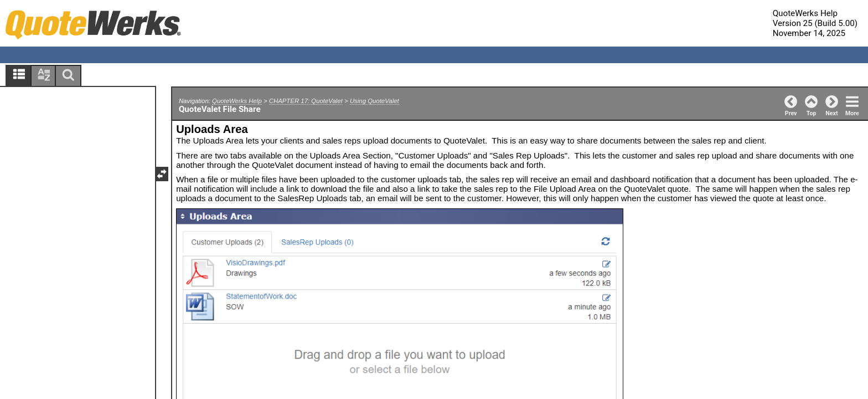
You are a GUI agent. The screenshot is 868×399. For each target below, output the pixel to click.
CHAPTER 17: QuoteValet (306, 101)
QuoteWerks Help (237, 101)
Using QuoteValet (374, 101)
